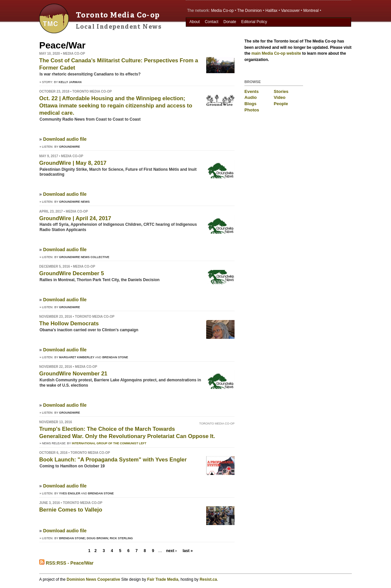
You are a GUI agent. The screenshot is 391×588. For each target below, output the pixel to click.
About (195, 22)
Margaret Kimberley (77, 357)
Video (280, 97)
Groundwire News (74, 202)
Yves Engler (70, 493)
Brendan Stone (115, 357)
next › (171, 551)
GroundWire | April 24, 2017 (75, 218)
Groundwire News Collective (84, 257)
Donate (230, 22)
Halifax (272, 11)
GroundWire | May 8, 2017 (73, 163)
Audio (251, 97)
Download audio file (65, 139)
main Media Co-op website (276, 53)
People (281, 104)
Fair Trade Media (163, 579)
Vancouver (290, 11)
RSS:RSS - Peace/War (66, 563)
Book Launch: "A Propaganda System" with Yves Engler (113, 460)
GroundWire (70, 147)
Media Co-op (223, 11)
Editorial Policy (254, 22)
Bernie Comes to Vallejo (71, 510)
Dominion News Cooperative (93, 579)
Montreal (311, 11)
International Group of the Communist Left (109, 443)
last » (188, 551)
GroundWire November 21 (73, 374)
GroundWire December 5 (72, 273)
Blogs (251, 104)
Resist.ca (208, 579)
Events (251, 91)
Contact (212, 22)
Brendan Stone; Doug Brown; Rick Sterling (96, 538)
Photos (252, 110)
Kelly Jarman (70, 82)
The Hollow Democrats (69, 323)
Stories (281, 91)
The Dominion (250, 11)
